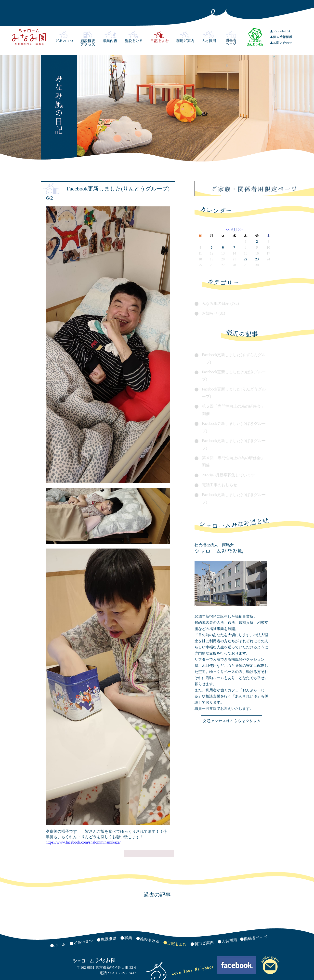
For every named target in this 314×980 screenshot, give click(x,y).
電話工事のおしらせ (220, 485)
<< (229, 230)
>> (240, 230)
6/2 (50, 198)
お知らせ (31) (214, 313)
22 (246, 259)
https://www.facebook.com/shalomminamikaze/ (83, 842)
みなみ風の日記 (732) (220, 303)
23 (257, 259)
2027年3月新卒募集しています (228, 475)
